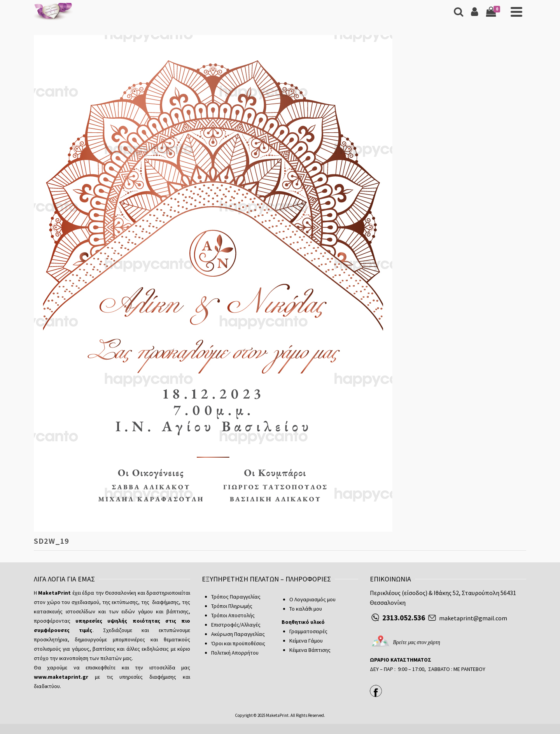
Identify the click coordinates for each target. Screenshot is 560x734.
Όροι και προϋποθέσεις (238, 643)
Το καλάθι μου (306, 609)
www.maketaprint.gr (61, 677)
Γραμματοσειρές (308, 631)
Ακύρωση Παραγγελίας (238, 634)
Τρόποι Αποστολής (233, 615)
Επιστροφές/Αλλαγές (236, 625)
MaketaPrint (277, 715)
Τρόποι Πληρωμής (232, 606)
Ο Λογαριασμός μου (312, 599)
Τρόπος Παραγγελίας (236, 597)
